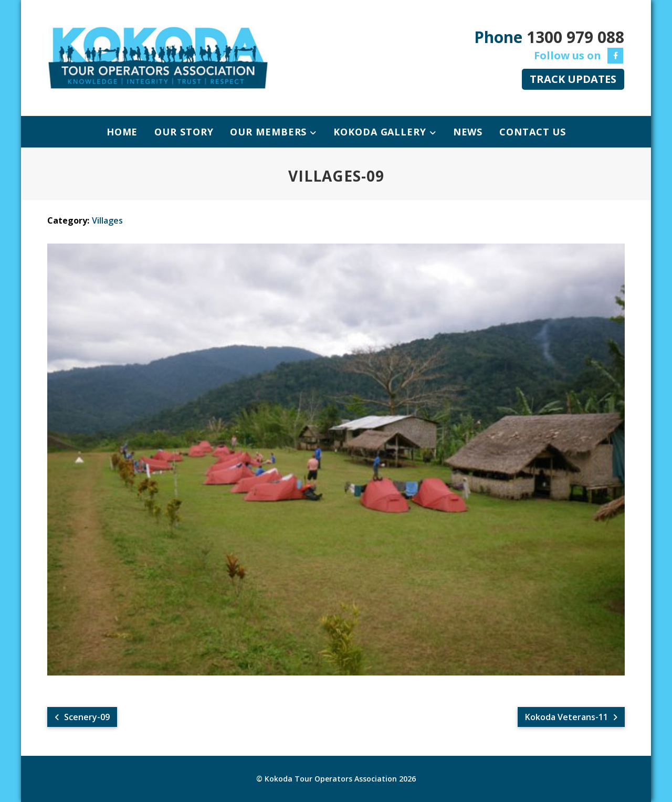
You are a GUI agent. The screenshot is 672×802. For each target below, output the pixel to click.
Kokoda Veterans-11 (571, 717)
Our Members (270, 132)
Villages (107, 220)
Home (122, 132)
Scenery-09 (82, 717)
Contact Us (533, 132)
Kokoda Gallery (381, 132)
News (468, 132)
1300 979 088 (575, 37)
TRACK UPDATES (573, 79)
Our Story (184, 132)
